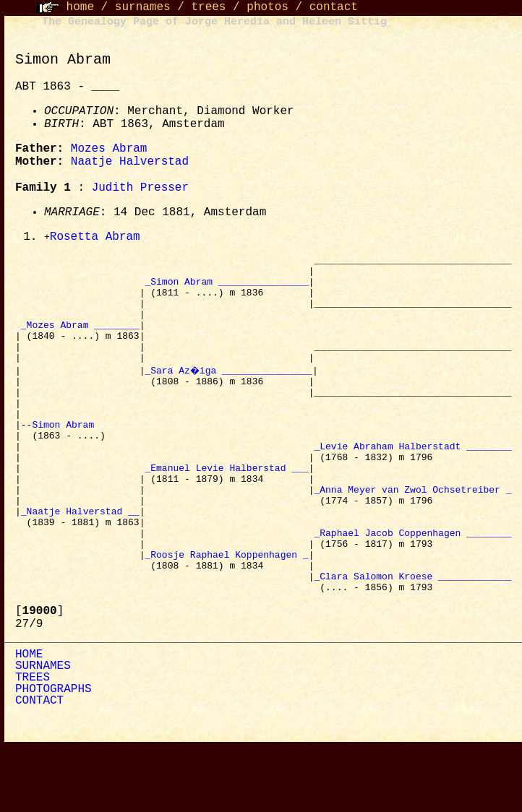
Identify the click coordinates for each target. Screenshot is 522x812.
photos (268, 7)
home (80, 7)
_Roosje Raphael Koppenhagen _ (226, 613)
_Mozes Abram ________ (80, 340)
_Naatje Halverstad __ (80, 561)
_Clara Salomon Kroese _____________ (412, 639)
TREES (33, 743)
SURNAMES (43, 732)
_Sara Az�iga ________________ (229, 392)
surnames (143, 7)
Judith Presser (140, 188)
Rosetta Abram (95, 238)
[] (39, 677)
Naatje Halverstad (130, 162)
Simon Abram (66, 457)
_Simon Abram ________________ (226, 288)
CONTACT (39, 766)
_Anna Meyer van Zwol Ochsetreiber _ (412, 535)
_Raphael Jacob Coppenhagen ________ (412, 587)
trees (208, 7)
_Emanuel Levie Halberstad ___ (226, 509)
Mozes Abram (109, 149)
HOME (29, 720)
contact (334, 7)
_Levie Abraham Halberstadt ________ (412, 483)
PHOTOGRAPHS (54, 755)
